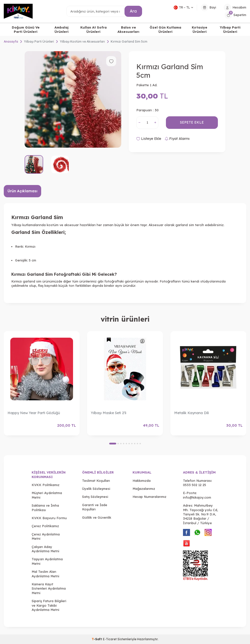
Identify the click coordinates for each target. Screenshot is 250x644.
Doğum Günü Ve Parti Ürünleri (26, 29)
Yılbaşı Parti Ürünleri (230, 29)
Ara (133, 11)
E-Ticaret (110, 639)
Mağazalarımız (144, 489)
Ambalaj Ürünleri (61, 29)
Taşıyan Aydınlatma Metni (47, 561)
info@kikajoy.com (197, 497)
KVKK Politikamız (46, 485)
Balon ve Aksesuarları (128, 29)
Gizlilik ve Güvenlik (97, 517)
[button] (113, 444)
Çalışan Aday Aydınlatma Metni (45, 549)
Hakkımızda (142, 481)
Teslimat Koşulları (96, 481)
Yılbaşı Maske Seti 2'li (109, 413)
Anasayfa (11, 41)
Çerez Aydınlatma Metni (46, 536)
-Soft (97, 639)
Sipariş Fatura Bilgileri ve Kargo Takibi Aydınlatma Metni (49, 605)
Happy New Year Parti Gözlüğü (34, 413)
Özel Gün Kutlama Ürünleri (165, 29)
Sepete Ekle (192, 122)
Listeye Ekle (149, 139)
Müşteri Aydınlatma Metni (47, 495)
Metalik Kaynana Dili (192, 413)
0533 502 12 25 (195, 485)
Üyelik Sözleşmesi (96, 489)
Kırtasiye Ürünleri (200, 29)
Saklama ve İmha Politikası (45, 508)
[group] (73, 99)
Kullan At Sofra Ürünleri (93, 29)
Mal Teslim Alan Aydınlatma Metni (45, 574)
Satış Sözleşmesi (95, 497)
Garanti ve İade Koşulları (95, 507)
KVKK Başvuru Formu (49, 518)
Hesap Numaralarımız (149, 497)
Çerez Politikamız (45, 526)
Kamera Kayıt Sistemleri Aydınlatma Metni (49, 588)
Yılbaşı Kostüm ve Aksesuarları (82, 41)
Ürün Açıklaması (22, 191)
